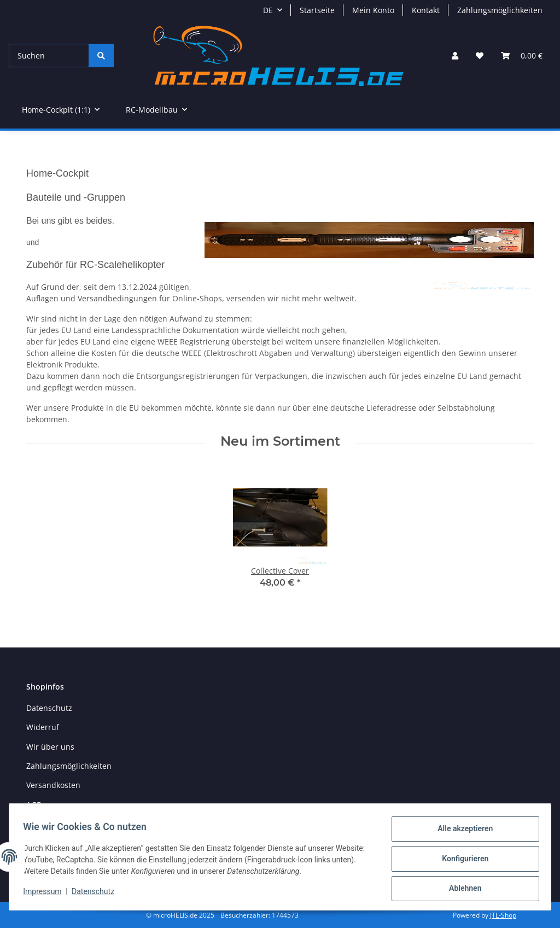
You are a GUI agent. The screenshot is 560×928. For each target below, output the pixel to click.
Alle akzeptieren (461, 832)
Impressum (46, 894)
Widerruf (43, 727)
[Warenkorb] (522, 56)
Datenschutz (97, 894)
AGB (34, 805)
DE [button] (268, 10)
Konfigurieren (461, 861)
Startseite (317, 10)
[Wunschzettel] (480, 56)
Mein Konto (373, 10)
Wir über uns (50, 747)
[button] (455, 56)
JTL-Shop (503, 915)
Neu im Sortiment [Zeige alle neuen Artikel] (280, 441)
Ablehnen (461, 889)
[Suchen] (49, 56)
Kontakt (426, 10)
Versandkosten (53, 785)
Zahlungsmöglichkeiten (500, 10)
